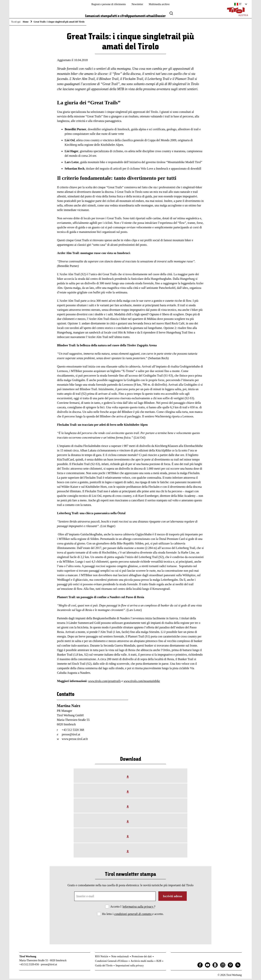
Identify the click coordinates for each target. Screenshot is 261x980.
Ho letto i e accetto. (133, 915)
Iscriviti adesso (173, 897)
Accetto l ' (133, 908)
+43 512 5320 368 (73, 731)
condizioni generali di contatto (133, 915)
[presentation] (130, 928)
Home (26, 22)
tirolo (98, 683)
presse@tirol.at (71, 736)
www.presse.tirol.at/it (75, 740)
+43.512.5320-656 (29, 966)
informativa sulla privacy (138, 908)
